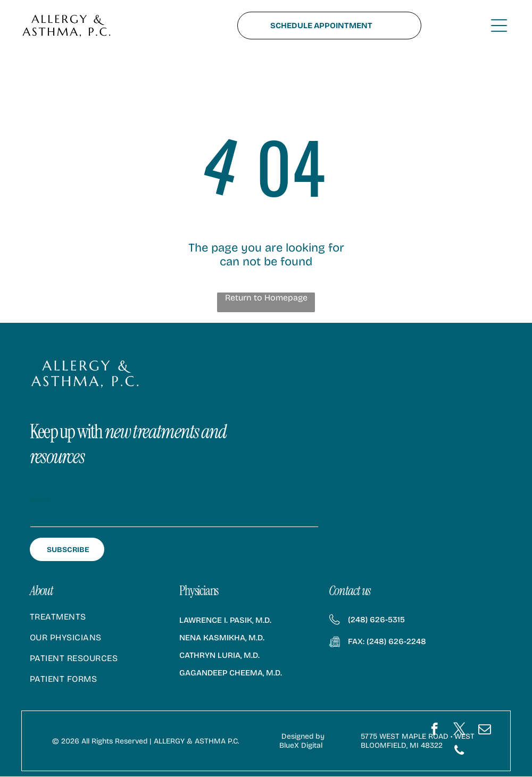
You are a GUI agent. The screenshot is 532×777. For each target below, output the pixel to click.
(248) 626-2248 (396, 642)
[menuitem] (95, 623)
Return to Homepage (266, 298)
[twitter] (459, 731)
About (41, 591)
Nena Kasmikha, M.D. (222, 638)
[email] (484, 731)
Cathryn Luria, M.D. (219, 656)
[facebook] (434, 731)
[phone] (459, 752)
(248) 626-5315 (376, 620)
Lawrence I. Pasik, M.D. (225, 621)
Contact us (350, 591)
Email (40, 500)
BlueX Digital (301, 746)
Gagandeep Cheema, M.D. (231, 673)
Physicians (199, 591)
